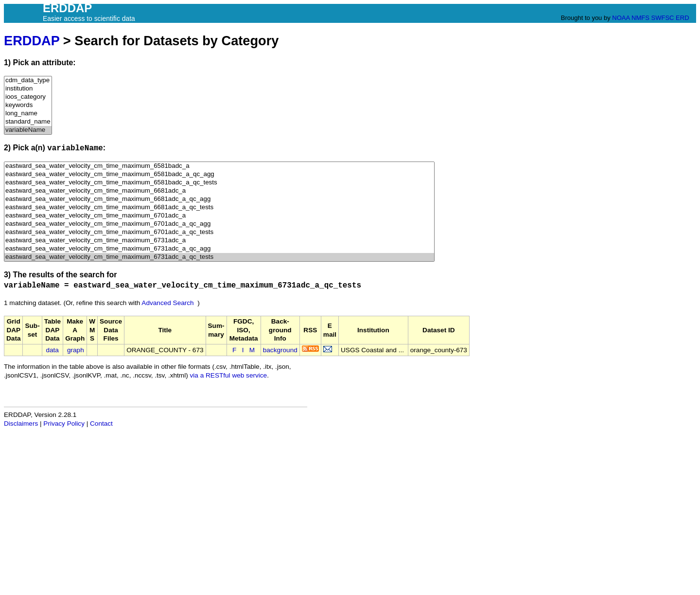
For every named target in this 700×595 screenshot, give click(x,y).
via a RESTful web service (229, 375)
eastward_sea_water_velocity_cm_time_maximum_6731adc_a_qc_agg (219, 249)
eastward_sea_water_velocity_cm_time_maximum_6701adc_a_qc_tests (219, 232)
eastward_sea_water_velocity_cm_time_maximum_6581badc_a (219, 166)
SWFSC (663, 18)
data (52, 350)
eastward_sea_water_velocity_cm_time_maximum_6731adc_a (219, 241)
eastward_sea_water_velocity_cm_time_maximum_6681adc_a (219, 191)
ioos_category (28, 97)
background (280, 350)
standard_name (28, 122)
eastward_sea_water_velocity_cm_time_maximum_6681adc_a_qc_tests (219, 207)
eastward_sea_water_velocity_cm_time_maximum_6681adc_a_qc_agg (219, 199)
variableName (28, 130)
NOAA (621, 18)
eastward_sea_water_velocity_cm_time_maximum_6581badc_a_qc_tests (219, 183)
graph (76, 350)
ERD (682, 18)
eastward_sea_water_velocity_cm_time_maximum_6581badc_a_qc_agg (219, 174)
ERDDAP (32, 41)
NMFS (640, 18)
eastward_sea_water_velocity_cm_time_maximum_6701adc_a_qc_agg (219, 224)
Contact (101, 424)
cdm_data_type (28, 81)
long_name (28, 114)
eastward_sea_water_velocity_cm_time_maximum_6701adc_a (219, 216)
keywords (28, 105)
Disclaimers (21, 424)
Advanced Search (167, 303)
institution (28, 89)
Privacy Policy (64, 424)
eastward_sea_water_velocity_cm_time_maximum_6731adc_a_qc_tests (219, 257)
